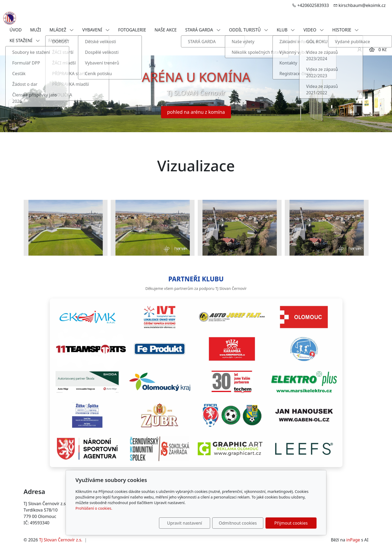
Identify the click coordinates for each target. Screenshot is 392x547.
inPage (353, 540)
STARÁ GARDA (203, 30)
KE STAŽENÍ (25, 40)
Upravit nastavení (185, 523)
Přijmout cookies (291, 523)
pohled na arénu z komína (196, 112)
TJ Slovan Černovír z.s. (61, 540)
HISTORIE (346, 30)
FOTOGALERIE (132, 30)
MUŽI (36, 30)
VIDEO (313, 30)
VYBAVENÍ (96, 30)
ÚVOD (16, 30)
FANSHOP (58, 40)
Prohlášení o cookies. (94, 508)
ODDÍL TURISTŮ (249, 30)
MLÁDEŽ (62, 30)
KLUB (286, 30)
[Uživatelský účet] (360, 50)
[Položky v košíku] (372, 50)
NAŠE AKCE (166, 30)
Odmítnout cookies (238, 523)
